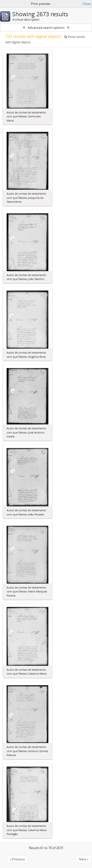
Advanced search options (46, 28)
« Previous (17, 859)
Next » (84, 859)
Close (87, 4)
